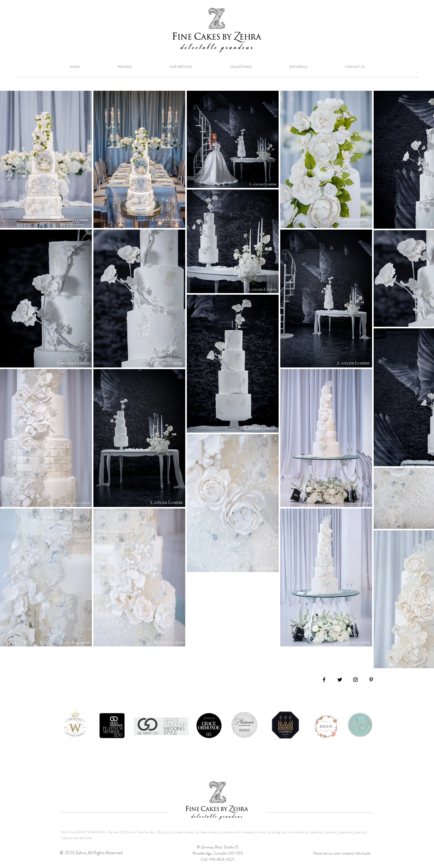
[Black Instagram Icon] (356, 680)
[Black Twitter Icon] (340, 680)
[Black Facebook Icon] (324, 680)
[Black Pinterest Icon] (371, 680)
